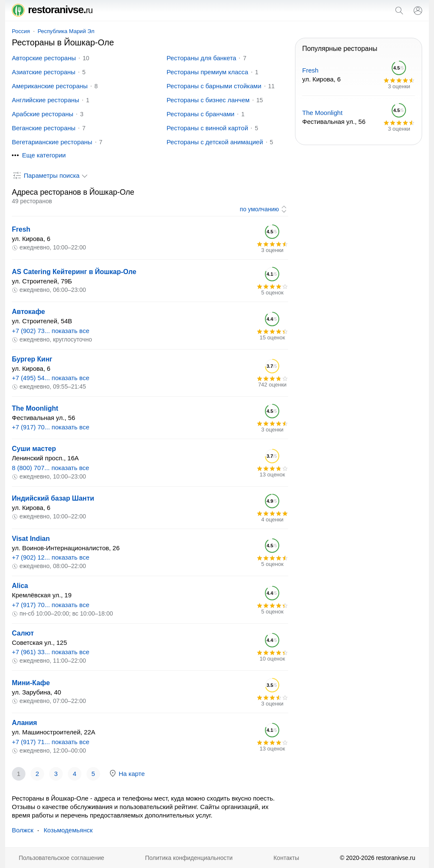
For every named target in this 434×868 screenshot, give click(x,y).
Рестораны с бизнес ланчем (208, 100)
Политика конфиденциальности (189, 858)
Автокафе (28, 312)
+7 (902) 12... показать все (51, 557)
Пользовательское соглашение (61, 858)
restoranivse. (52, 10)
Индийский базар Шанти (53, 498)
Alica (20, 586)
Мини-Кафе (31, 683)
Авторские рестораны (44, 58)
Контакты (286, 858)
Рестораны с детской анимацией (215, 142)
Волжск (23, 830)
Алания (24, 723)
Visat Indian (31, 539)
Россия (21, 31)
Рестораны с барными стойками (214, 86)
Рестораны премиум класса (207, 72)
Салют (23, 633)
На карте (127, 773)
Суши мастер (34, 449)
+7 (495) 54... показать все (51, 378)
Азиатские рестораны (44, 72)
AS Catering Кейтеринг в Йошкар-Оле (74, 272)
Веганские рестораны (44, 128)
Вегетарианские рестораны (52, 142)
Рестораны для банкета (201, 58)
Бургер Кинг (32, 359)
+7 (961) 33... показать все (51, 652)
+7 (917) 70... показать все (51, 427)
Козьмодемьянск (68, 830)
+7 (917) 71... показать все (51, 742)
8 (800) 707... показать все (50, 468)
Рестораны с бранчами (200, 114)
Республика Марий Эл (66, 31)
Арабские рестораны (43, 114)
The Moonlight (35, 408)
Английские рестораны (46, 100)
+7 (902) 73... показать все (51, 331)
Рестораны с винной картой (207, 128)
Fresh (21, 229)
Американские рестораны (50, 86)
